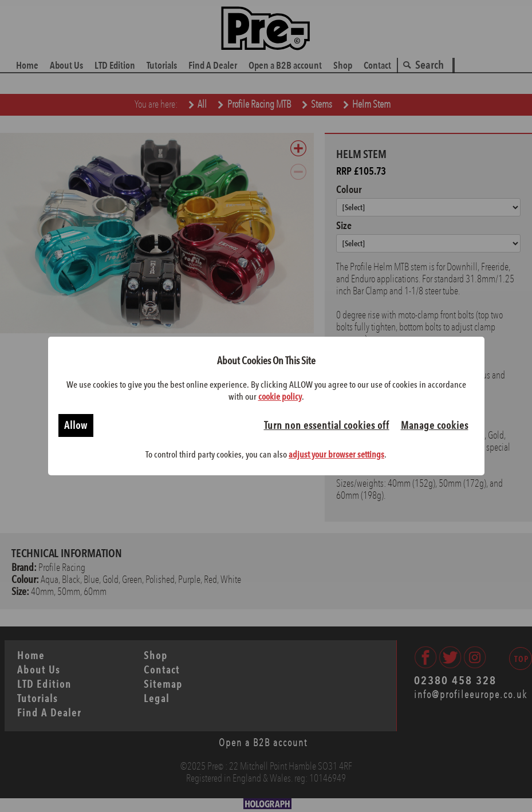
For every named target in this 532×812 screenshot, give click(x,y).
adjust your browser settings (336, 454)
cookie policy (280, 397)
